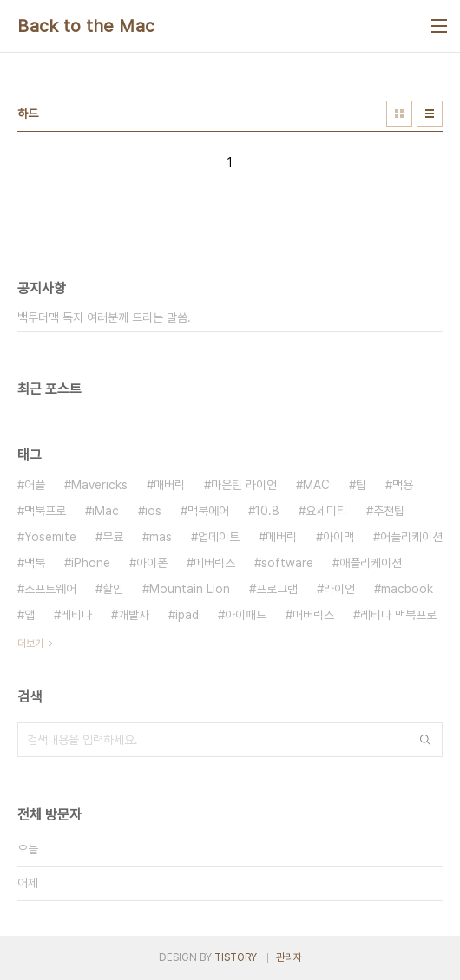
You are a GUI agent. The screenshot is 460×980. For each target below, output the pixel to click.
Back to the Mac (86, 26)
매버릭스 (313, 615)
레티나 (76, 615)
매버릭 (169, 485)
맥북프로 (45, 511)
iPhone (91, 563)
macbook (407, 589)
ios (153, 511)
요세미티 (326, 511)
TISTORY (236, 957)
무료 (113, 537)
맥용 (403, 485)
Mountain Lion (190, 589)
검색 (425, 740)
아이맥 (338, 537)
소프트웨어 (50, 589)
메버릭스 (214, 563)
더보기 (30, 644)
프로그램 (277, 589)
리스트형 (430, 114)
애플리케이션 (371, 563)
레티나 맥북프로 (398, 615)
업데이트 (219, 537)
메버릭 (281, 537)
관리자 (289, 957)
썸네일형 (399, 114)
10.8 (267, 511)
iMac (105, 511)
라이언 (339, 589)
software (287, 563)
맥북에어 (208, 511)
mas (161, 537)
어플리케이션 (411, 537)
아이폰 (152, 563)
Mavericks (99, 485)
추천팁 (389, 511)
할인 (113, 589)
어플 (35, 485)
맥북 (35, 563)
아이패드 (246, 615)
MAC (316, 485)
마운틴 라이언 (244, 485)
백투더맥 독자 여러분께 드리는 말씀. (104, 317)
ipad (187, 615)
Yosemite (50, 537)
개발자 (134, 615)
